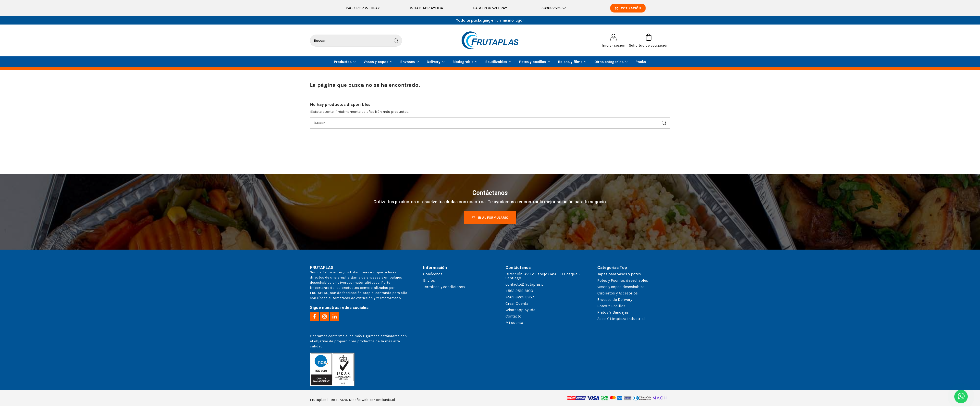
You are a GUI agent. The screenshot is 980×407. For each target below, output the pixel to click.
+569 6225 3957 (520, 298)
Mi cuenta (514, 323)
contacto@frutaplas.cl (525, 285)
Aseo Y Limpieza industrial (621, 319)
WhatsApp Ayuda (426, 8)
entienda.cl (386, 400)
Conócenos (433, 275)
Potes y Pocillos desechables (623, 281)
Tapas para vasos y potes (619, 275)
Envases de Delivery (615, 300)
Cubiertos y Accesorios (618, 294)
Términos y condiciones (444, 287)
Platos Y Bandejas (613, 313)
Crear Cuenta (517, 304)
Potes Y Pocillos (611, 307)
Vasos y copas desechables (621, 287)
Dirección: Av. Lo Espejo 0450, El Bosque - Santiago (543, 277)
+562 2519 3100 (519, 291)
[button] (611, 62)
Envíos (429, 281)
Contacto (513, 317)
